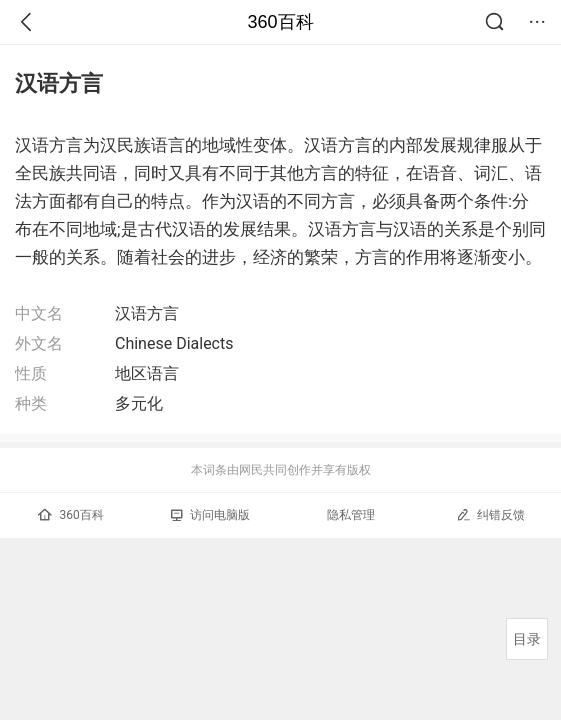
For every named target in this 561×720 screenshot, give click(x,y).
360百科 (280, 22)
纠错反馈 (490, 514)
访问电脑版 (210, 515)
